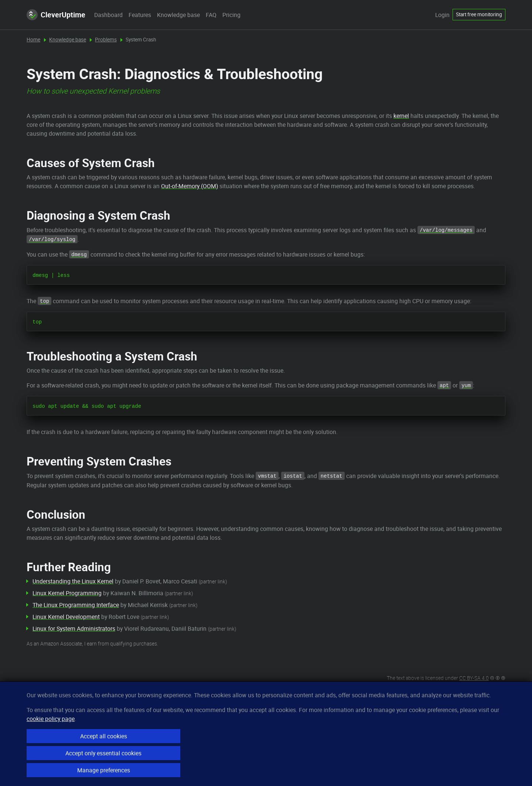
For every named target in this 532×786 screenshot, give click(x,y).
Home (33, 40)
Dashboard (108, 15)
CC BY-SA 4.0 (474, 678)
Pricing (231, 15)
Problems (106, 40)
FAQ (211, 15)
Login (442, 15)
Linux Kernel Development (66, 617)
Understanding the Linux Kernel (73, 581)
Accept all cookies (104, 736)
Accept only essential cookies (103, 753)
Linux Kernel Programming (67, 593)
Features (140, 15)
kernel (401, 116)
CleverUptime (56, 15)
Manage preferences (104, 770)
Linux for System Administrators (74, 629)
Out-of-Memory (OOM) (190, 186)
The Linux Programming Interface (76, 605)
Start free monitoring (479, 14)
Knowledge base (178, 15)
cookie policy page (51, 719)
